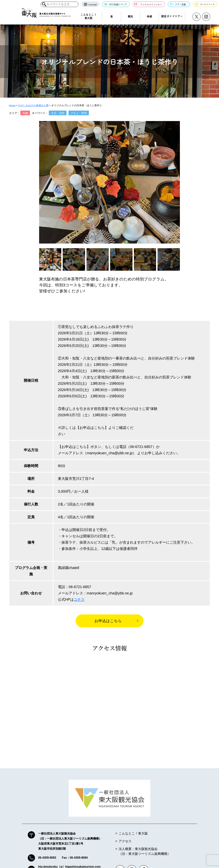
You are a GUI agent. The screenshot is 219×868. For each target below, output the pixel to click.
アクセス (125, 842)
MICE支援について (118, 4)
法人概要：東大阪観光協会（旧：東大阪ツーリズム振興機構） (145, 852)
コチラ (79, 599)
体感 (149, 16)
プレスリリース (207, 4)
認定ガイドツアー (172, 16)
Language (92, 4)
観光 (130, 16)
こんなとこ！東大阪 (89, 16)
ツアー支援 (180, 4)
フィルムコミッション (151, 4)
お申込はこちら (108, 621)
